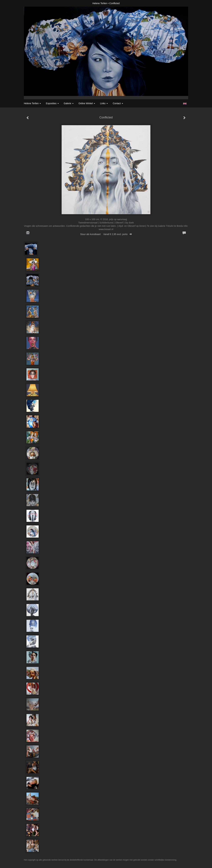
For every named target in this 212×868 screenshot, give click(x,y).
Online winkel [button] (87, 103)
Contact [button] (118, 103)
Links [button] (104, 103)
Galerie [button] (69, 103)
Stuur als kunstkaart (106, 234)
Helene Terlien (100, 3)
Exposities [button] (52, 103)
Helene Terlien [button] (32, 103)
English (185, 104)
